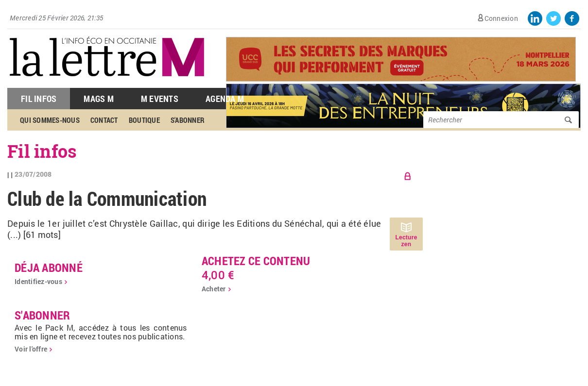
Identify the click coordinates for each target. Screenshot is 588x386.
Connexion (501, 18)
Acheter (214, 289)
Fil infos (42, 151)
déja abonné (49, 268)
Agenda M (225, 99)
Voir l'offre (31, 349)
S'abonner (188, 120)
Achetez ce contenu (256, 261)
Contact (104, 120)
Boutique (144, 120)
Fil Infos (39, 99)
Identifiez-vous (38, 281)
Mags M (99, 99)
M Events (160, 99)
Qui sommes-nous (50, 120)
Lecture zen (406, 241)
